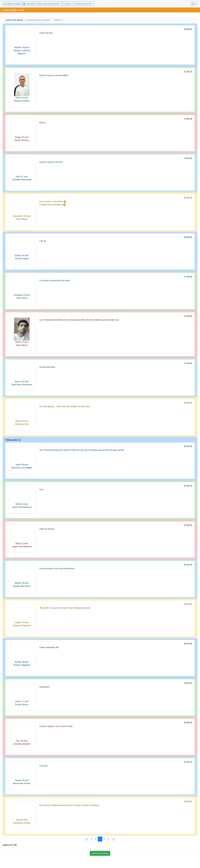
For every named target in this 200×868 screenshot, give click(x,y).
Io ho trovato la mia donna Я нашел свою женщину (53, 203)
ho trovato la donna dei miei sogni (55, 280)
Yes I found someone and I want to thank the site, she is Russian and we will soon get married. (82, 450)
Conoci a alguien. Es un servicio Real (56, 726)
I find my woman (47, 529)
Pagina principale (12, 4)
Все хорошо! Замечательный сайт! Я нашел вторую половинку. (69, 805)
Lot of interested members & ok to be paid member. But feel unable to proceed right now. (79, 320)
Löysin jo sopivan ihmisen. (51, 162)
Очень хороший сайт (49, 647)
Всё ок (42, 123)
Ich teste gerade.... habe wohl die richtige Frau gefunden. (65, 406)
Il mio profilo (29, 4)
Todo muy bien (46, 33)
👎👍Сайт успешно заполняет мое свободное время (65, 608)
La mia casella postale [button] (49, 4)
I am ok (43, 241)
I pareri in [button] (58, 20)
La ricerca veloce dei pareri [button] (38, 20)
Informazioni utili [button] (83, 4)
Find (41, 489)
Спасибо (43, 766)
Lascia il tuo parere (14, 20)
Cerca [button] (67, 4)
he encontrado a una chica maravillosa (57, 568)
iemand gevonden (47, 367)
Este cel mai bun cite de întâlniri (54, 75)
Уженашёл (44, 687)
